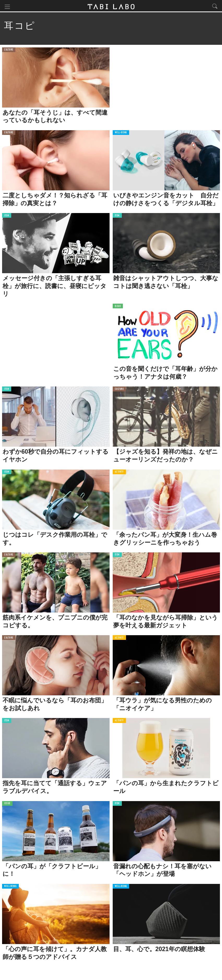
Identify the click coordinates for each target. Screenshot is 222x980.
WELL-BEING (121, 133)
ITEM (7, 217)
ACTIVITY (119, 473)
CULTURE (9, 51)
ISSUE (118, 307)
